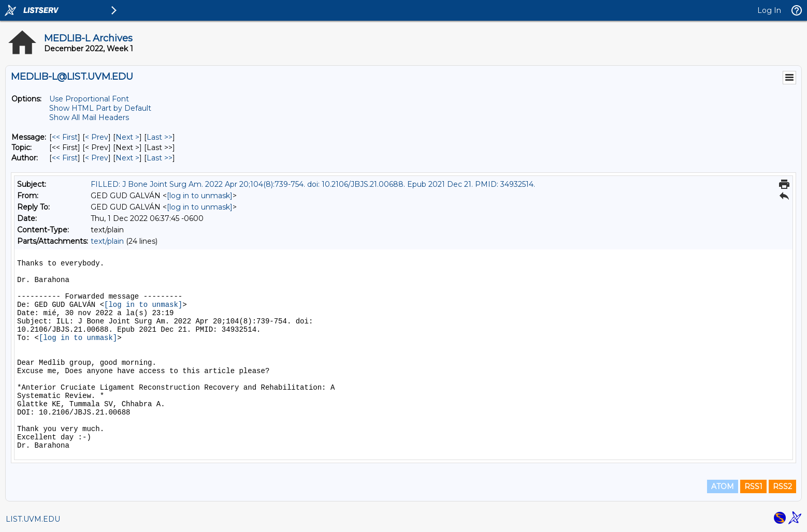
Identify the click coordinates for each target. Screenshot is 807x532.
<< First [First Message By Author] (65, 158)
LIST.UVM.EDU (33, 519)
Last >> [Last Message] (160, 137)
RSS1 (753, 486)
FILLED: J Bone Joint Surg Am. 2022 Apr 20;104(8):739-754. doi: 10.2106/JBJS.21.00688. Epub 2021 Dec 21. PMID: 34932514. (313, 184)
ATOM (723, 486)
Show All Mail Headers (89, 117)
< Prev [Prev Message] (97, 137)
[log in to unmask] (200, 196)
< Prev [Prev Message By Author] (97, 158)
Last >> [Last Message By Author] (160, 158)
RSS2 (782, 486)
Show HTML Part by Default (100, 108)
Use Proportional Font (89, 99)
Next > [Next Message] (127, 137)
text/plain (107, 241)
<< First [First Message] (65, 137)
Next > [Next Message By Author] (127, 158)
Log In (769, 10)
